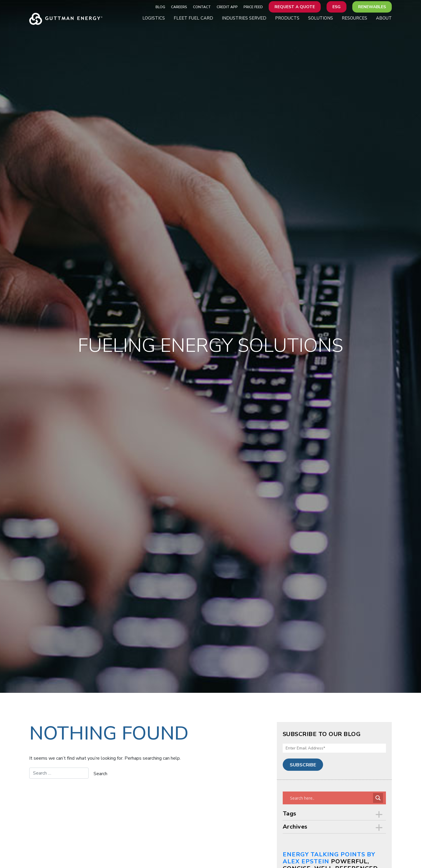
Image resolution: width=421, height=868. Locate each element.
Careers (179, 7)
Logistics (154, 18)
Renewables (372, 7)
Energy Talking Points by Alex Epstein (329, 858)
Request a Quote (295, 7)
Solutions (321, 18)
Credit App (227, 7)
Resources (354, 18)
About (384, 18)
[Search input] (331, 798)
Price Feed (253, 7)
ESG (337, 7)
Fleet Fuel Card (193, 18)
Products (287, 18)
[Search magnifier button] (378, 798)
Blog (160, 7)
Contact (202, 7)
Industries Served (244, 18)
